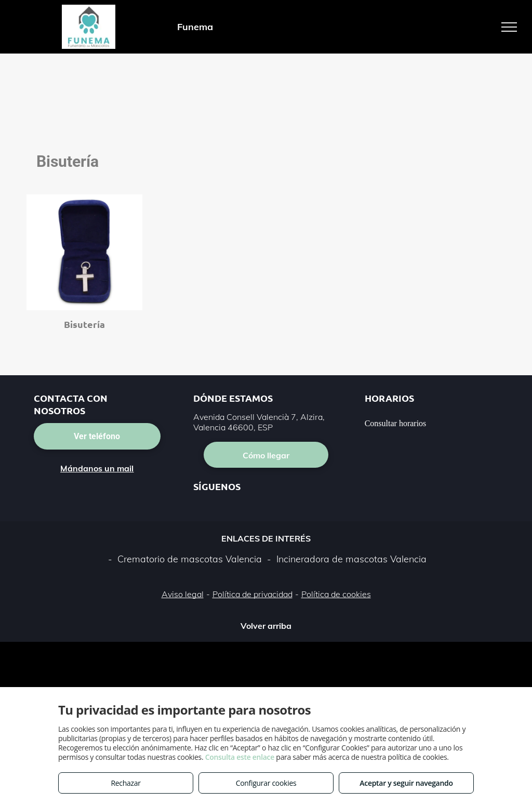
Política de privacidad (252, 594)
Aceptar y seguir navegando (406, 783)
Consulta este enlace (240, 757)
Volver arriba (266, 626)
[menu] (509, 27)
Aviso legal (183, 594)
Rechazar (125, 783)
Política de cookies (336, 594)
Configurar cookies (266, 783)
